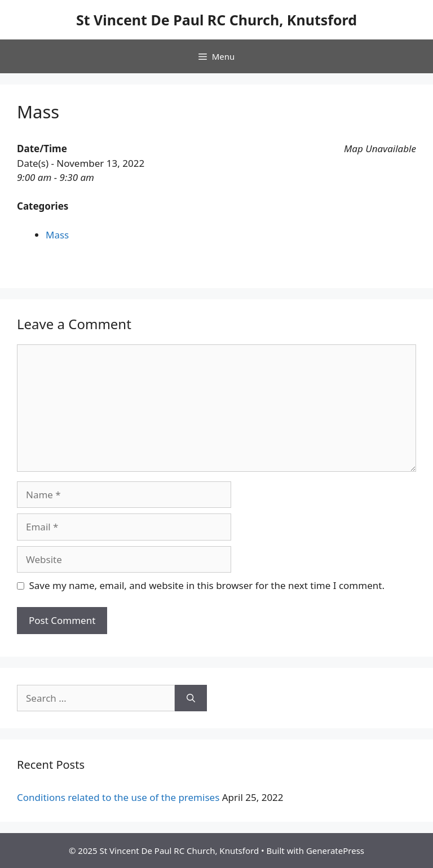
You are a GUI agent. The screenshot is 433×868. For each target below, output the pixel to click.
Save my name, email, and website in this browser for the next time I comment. (207, 585)
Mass (57, 235)
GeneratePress (335, 851)
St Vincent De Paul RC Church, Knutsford (216, 20)
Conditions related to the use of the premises (118, 797)
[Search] (191, 698)
